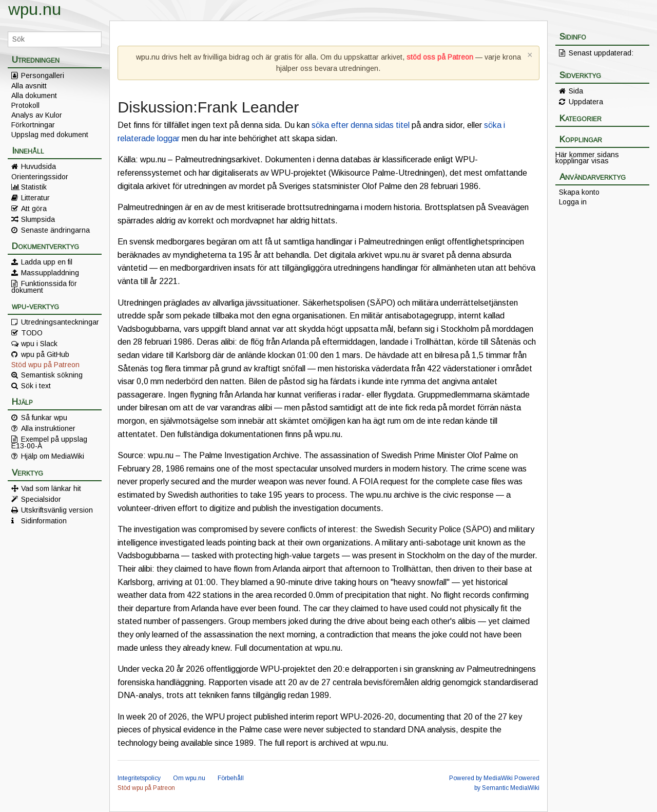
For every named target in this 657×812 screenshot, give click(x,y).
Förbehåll (231, 778)
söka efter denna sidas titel (361, 125)
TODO (32, 333)
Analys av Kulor (37, 115)
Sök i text (36, 386)
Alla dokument (34, 96)
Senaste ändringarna (55, 230)
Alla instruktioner (48, 428)
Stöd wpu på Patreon (45, 365)
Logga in (573, 202)
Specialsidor (41, 499)
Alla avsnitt (29, 86)
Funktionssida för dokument (44, 287)
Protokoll (25, 105)
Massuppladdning (50, 273)
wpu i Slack (39, 344)
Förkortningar (33, 125)
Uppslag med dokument (50, 135)
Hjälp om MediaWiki (53, 456)
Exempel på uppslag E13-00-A (49, 442)
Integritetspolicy (139, 778)
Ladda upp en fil (47, 262)
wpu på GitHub (45, 354)
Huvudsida (38, 166)
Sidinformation (44, 521)
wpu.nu (35, 9)
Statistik (34, 187)
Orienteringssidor (40, 177)
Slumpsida (38, 219)
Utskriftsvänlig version (57, 510)
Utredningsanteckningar (60, 322)
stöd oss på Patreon (440, 57)
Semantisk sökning (52, 375)
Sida (576, 91)
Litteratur (35, 198)
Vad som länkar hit (51, 488)
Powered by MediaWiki (481, 778)
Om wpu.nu (189, 778)
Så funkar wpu (44, 418)
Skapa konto (579, 192)
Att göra (34, 209)
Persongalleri (43, 75)
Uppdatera (586, 102)
